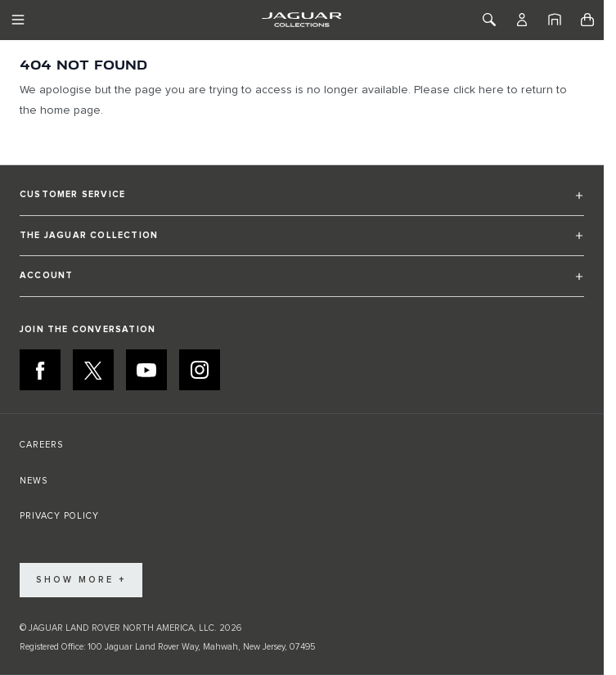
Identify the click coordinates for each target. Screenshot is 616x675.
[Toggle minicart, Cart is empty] (587, 20)
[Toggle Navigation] (18, 20)
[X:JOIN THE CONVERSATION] (93, 370)
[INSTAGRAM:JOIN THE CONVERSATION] (200, 370)
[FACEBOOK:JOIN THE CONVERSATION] (40, 370)
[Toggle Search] (489, 20)
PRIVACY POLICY (59, 516)
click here (479, 90)
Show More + (81, 580)
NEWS (34, 481)
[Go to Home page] (301, 20)
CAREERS (41, 445)
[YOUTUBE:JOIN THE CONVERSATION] (146, 370)
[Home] (555, 20)
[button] (302, 202)
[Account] (522, 20)
